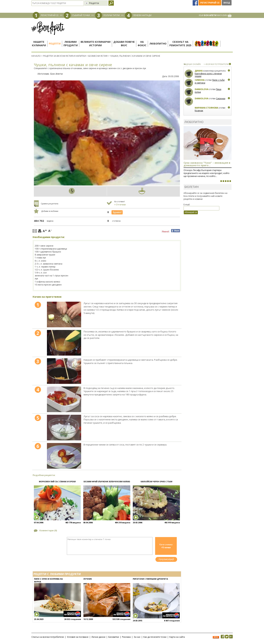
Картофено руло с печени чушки (208, 75)
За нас (137, 637)
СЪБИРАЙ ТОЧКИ (81, 15)
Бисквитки (114, 637)
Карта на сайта (177, 637)
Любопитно (158, 44)
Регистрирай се (210, 3)
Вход (227, 3)
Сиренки (221, 98)
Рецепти (55, 44)
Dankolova (202, 89)
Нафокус (142, 44)
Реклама (126, 637)
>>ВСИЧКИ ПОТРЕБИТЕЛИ (216, 64)
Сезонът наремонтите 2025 (180, 44)
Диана (199, 71)
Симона (200, 80)
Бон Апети (56, 74)
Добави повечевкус (124, 44)
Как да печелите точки (155, 637)
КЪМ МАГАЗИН (215, 15)
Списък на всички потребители (48, 637)
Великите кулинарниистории (96, 44)
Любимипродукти (71, 44)
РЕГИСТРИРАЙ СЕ (50, 15)
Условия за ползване (78, 637)
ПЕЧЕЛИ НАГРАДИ (142, 15)
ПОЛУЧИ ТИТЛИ (112, 15)
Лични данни (98, 637)
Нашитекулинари (39, 44)
